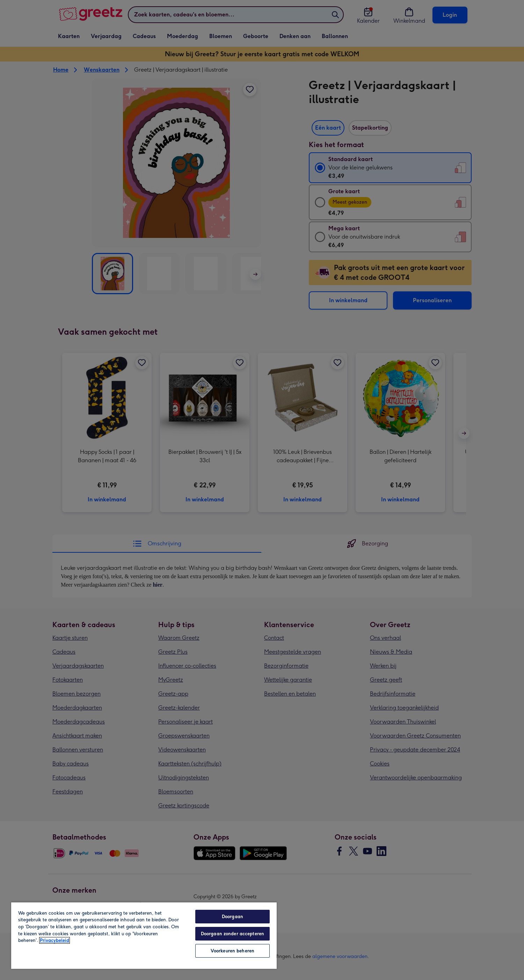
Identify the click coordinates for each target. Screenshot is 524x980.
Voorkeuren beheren (232, 951)
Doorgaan (232, 917)
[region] (144, 935)
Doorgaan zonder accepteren (232, 934)
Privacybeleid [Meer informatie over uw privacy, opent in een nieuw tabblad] (54, 940)
